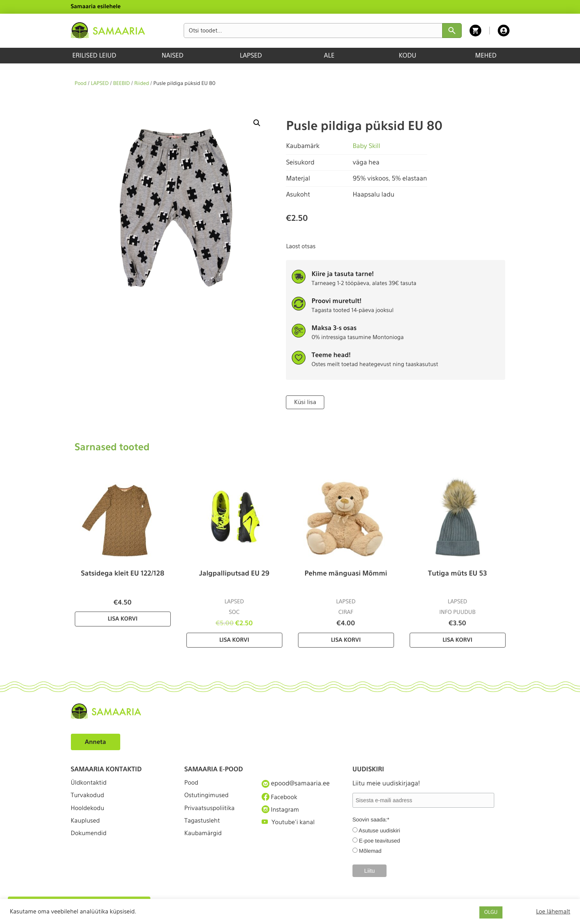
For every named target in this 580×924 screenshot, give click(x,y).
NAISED (173, 55)
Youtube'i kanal (289, 826)
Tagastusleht (203, 826)
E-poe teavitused (380, 840)
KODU (407, 55)
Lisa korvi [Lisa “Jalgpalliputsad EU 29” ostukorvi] (234, 640)
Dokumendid (90, 840)
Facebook (280, 797)
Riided (142, 84)
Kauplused (86, 826)
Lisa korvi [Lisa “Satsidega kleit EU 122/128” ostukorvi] (123, 619)
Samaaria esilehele (96, 7)
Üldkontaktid (90, 783)
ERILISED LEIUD (94, 55)
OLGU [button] (491, 912)
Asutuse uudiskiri (379, 830)
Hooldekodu (89, 811)
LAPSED (251, 55)
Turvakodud (89, 797)
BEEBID (122, 84)
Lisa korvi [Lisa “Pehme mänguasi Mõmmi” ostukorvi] (346, 640)
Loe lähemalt (553, 911)
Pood (81, 84)
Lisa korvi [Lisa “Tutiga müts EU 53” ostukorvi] (457, 640)
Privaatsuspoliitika (211, 811)
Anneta (96, 741)
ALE (329, 55)
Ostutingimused (208, 797)
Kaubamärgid (204, 840)
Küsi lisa (304, 402)
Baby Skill (367, 146)
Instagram (281, 811)
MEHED (486, 55)
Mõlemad (370, 850)
